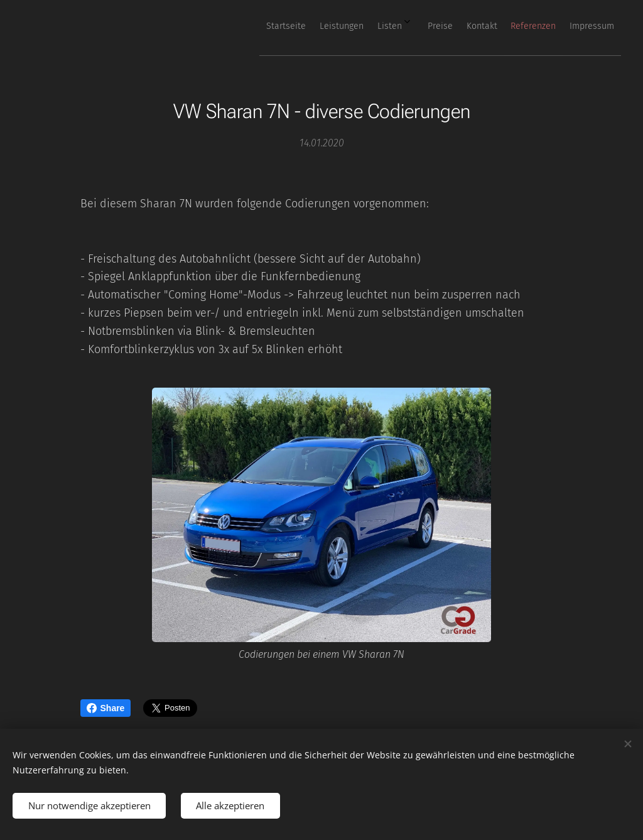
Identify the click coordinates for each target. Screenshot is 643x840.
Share (106, 708)
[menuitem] (465, 26)
